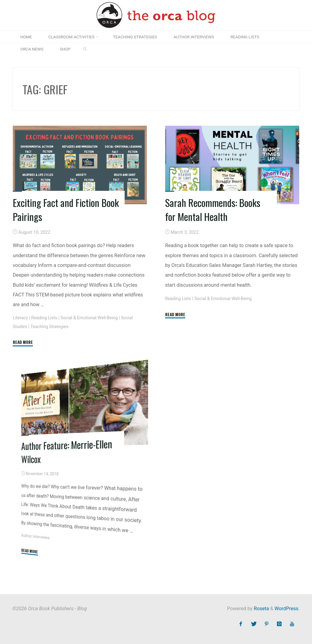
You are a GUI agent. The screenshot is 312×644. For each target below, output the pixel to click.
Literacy (21, 318)
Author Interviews (36, 537)
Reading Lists (45, 318)
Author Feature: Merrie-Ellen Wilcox (68, 451)
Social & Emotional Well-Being (91, 318)
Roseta (261, 609)
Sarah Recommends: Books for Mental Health (213, 209)
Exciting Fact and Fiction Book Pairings (58, 209)
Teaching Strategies (50, 326)
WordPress (286, 609)
